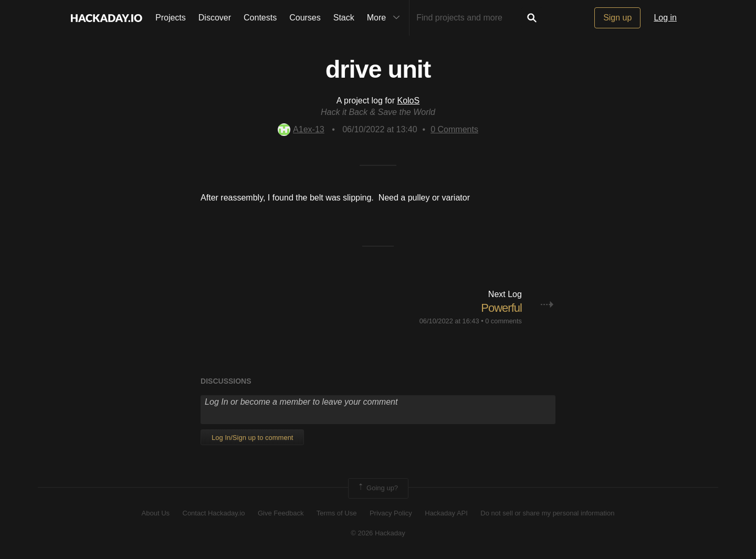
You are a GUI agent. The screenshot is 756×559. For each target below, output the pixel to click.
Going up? (377, 488)
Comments (454, 129)
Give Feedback (281, 513)
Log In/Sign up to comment (252, 437)
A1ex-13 (301, 129)
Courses (305, 18)
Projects (171, 18)
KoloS (408, 101)
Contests (260, 18)
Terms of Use (337, 513)
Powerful (501, 308)
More (386, 18)
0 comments (503, 321)
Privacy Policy (391, 513)
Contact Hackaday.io (214, 513)
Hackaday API (446, 513)
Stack (344, 18)
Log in (665, 18)
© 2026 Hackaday (378, 533)
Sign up (617, 18)
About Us (156, 513)
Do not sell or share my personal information (547, 513)
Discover (215, 18)
